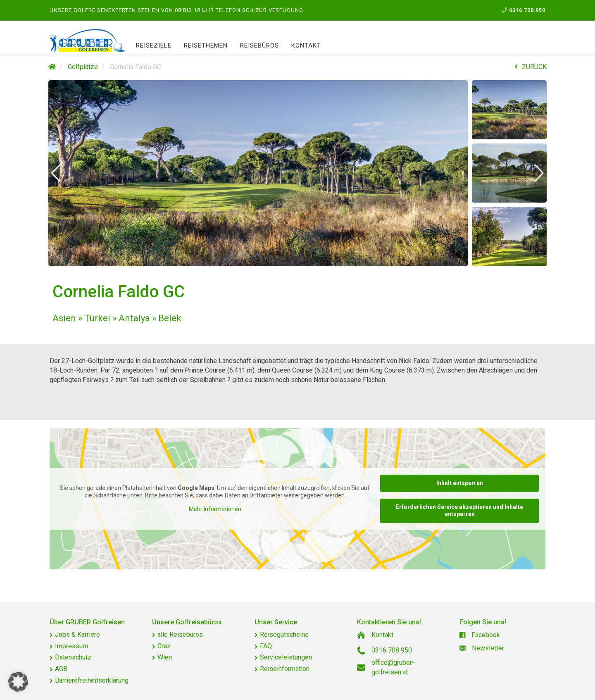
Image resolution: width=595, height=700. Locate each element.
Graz (164, 646)
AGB (61, 669)
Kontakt (306, 45)
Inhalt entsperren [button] (460, 483)
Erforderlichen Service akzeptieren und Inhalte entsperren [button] (459, 510)
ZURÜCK (531, 67)
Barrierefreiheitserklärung (92, 680)
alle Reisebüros (180, 634)
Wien (165, 657)
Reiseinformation (285, 669)
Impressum (71, 646)
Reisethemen (206, 45)
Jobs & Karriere (77, 634)
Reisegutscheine (284, 634)
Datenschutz (73, 657)
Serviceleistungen (286, 657)
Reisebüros (259, 45)
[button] (56, 173)
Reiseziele (154, 45)
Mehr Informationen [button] (215, 509)
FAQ (266, 646)
